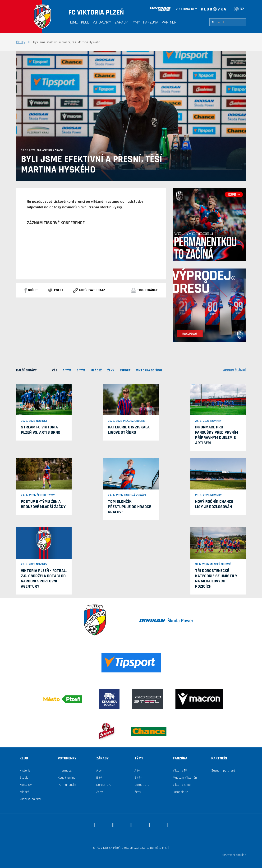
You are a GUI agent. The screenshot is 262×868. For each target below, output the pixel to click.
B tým (100, 778)
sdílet (31, 290)
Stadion (25, 778)
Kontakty (26, 785)
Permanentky (67, 785)
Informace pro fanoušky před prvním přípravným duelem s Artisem (217, 435)
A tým (100, 771)
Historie (25, 771)
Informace (65, 771)
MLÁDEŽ (96, 370)
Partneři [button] (170, 22)
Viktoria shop (182, 785)
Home (73, 22)
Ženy (111, 370)
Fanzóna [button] (151, 22)
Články (21, 42)
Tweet (55, 290)
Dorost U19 (104, 785)
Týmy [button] (136, 22)
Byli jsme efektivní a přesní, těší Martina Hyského (92, 165)
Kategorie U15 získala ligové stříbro (129, 430)
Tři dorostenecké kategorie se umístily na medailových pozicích (216, 578)
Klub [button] (85, 22)
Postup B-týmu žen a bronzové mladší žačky (43, 504)
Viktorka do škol (30, 799)
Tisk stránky (144, 290)
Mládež (24, 792)
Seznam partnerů (223, 771)
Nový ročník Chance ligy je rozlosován (214, 504)
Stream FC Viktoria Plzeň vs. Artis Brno (41, 430)
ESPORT (125, 370)
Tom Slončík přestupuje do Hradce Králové (129, 507)
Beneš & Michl (160, 848)
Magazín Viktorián (185, 778)
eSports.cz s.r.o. (135, 848)
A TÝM (67, 370)
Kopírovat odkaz (89, 290)
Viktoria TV (180, 771)
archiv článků (235, 370)
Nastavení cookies (234, 855)
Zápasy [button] (121, 22)
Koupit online (67, 778)
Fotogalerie (180, 792)
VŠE (55, 370)
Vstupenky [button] (102, 22)
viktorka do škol (149, 370)
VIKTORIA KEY (186, 9)
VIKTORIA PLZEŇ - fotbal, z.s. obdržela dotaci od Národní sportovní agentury (44, 578)
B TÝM (81, 370)
